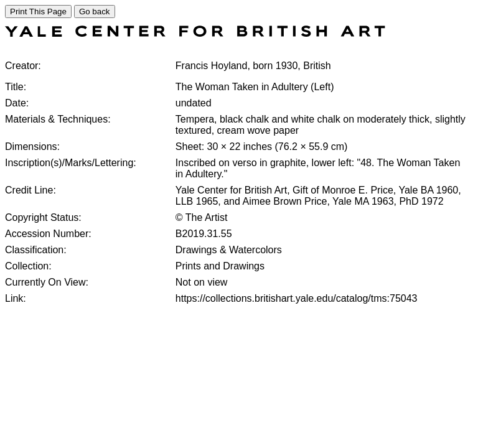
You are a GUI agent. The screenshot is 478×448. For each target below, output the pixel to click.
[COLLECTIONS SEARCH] (195, 33)
